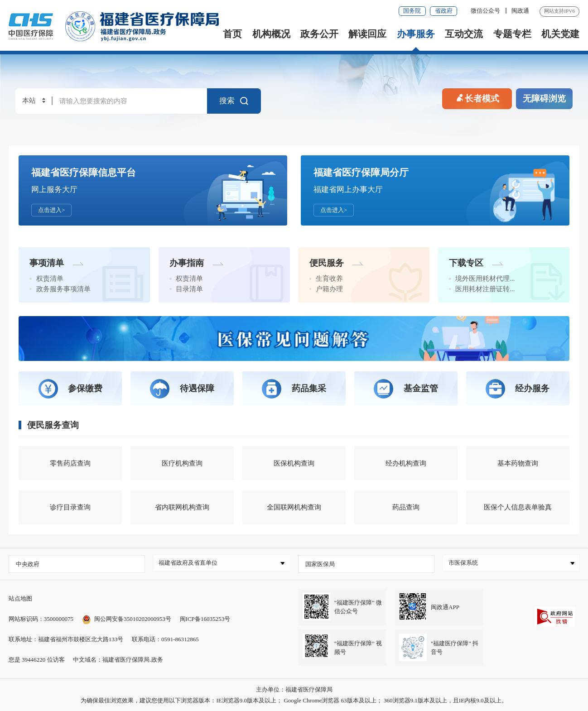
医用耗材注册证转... (485, 289)
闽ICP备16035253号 (205, 619)
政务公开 (319, 34)
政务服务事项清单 (63, 289)
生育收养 (329, 279)
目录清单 (189, 289)
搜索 (234, 101)
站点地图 (20, 598)
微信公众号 (486, 11)
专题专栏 (512, 34)
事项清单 (57, 263)
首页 (232, 34)
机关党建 (560, 34)
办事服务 (416, 34)
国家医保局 (320, 564)
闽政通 (520, 11)
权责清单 (50, 279)
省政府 (444, 11)
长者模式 (477, 97)
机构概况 (271, 34)
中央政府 (28, 564)
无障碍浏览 (544, 98)
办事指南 (197, 263)
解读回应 (367, 34)
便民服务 (337, 263)
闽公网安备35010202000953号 (127, 619)
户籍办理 (329, 289)
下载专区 (476, 263)
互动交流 (464, 34)
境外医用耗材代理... (485, 279)
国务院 (412, 11)
